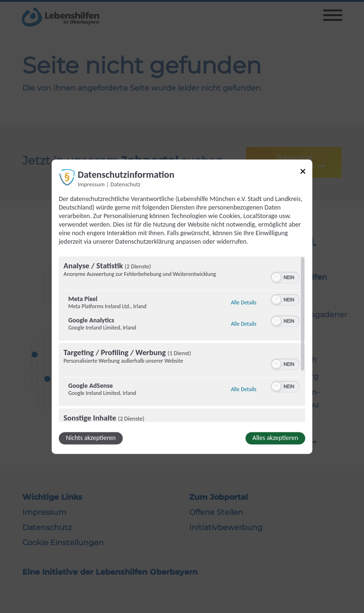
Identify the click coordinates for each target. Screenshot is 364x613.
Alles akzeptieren (275, 438)
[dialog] (182, 306)
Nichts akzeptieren (91, 438)
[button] (276, 277)
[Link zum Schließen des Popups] (303, 173)
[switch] (285, 276)
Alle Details (244, 302)
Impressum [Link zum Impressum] (91, 184)
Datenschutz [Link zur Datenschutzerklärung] (125, 184)
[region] (182, 339)
